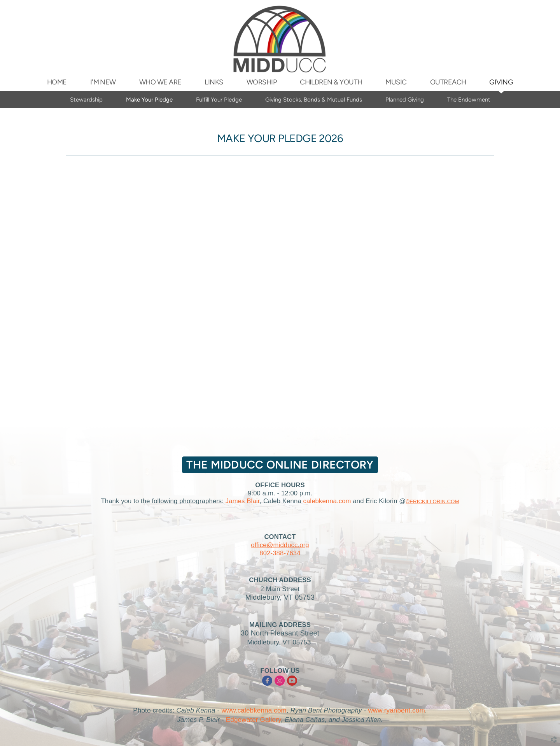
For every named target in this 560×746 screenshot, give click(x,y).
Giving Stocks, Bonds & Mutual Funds (314, 100)
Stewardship (86, 100)
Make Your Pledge (149, 100)
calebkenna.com (327, 501)
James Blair (243, 501)
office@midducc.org (280, 545)
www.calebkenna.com (254, 710)
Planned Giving (405, 100)
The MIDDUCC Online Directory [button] (280, 465)
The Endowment (469, 100)
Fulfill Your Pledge (219, 100)
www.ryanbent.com (396, 710)
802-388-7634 (280, 553)
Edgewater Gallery (253, 720)
